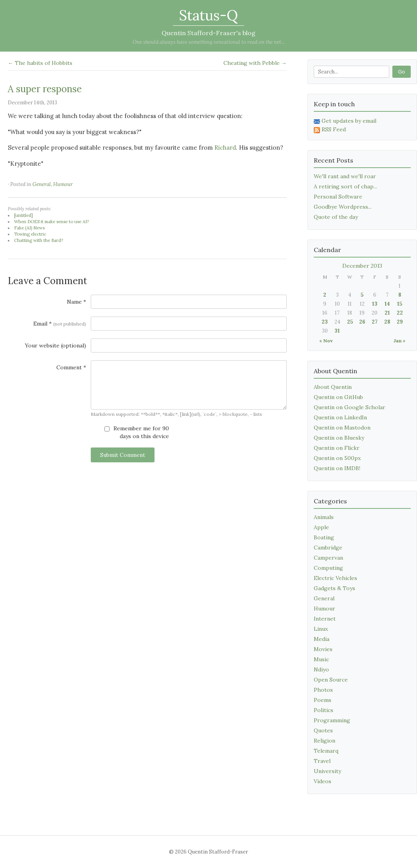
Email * (60, 324)
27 (375, 322)
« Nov (326, 341)
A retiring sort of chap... (345, 186)
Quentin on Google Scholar (350, 407)
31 (337, 331)
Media (322, 639)
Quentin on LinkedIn (340, 417)
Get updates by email (345, 121)
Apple (321, 527)
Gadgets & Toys (334, 588)
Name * (76, 302)
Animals (324, 517)
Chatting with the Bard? (39, 240)
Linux (321, 629)
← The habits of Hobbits (40, 63)
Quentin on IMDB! (337, 468)
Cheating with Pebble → (255, 63)
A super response (45, 89)
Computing (328, 568)
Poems (323, 700)
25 (350, 322)
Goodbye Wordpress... (343, 207)
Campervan (328, 558)
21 (387, 313)
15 (400, 304)
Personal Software (338, 197)
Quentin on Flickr (337, 448)
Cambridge (328, 548)
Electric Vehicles (335, 578)
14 (387, 304)
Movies (323, 649)
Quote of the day (336, 217)
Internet (325, 619)
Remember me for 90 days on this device (137, 432)
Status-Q (208, 15)
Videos (323, 781)
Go (402, 72)
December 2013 (362, 266)
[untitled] (23, 215)
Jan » (399, 341)
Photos (323, 690)
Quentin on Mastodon (342, 428)
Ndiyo (321, 669)
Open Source (331, 680)
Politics (324, 710)
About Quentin (333, 387)
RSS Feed (330, 129)
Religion (324, 741)
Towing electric (30, 234)
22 (400, 313)
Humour (63, 184)
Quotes (323, 730)
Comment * (71, 367)
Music (321, 659)
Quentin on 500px (337, 458)
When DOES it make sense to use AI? (51, 222)
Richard (225, 148)
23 (325, 322)
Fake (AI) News (29, 228)
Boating (324, 537)
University (327, 771)
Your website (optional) (56, 345)
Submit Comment (123, 455)
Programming (332, 720)
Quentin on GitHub (338, 397)
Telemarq (326, 751)
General (42, 184)
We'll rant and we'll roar (345, 176)
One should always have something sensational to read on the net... (209, 42)
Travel (322, 761)
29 (400, 322)
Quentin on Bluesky (339, 438)
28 (387, 322)
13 (375, 304)
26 (362, 322)
